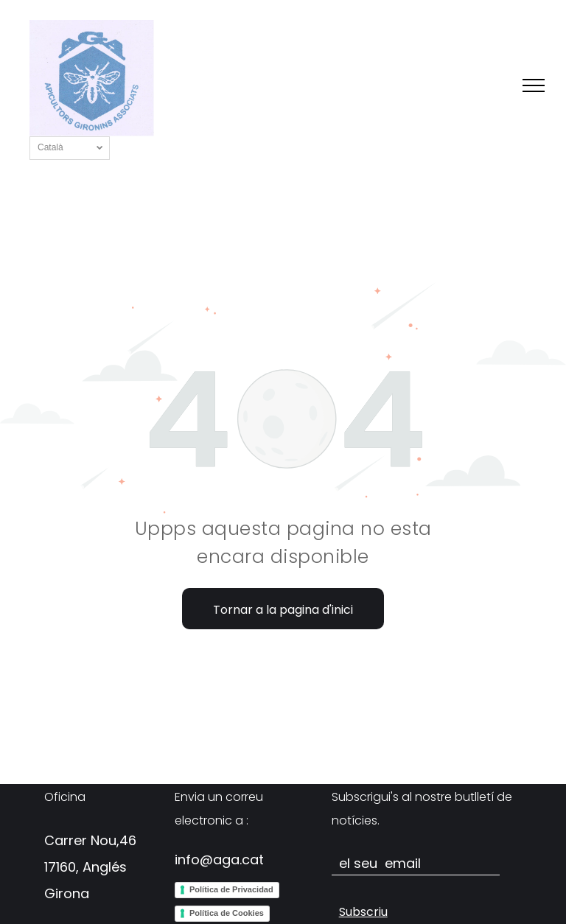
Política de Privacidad (231, 889)
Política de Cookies (227, 913)
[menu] (534, 85)
